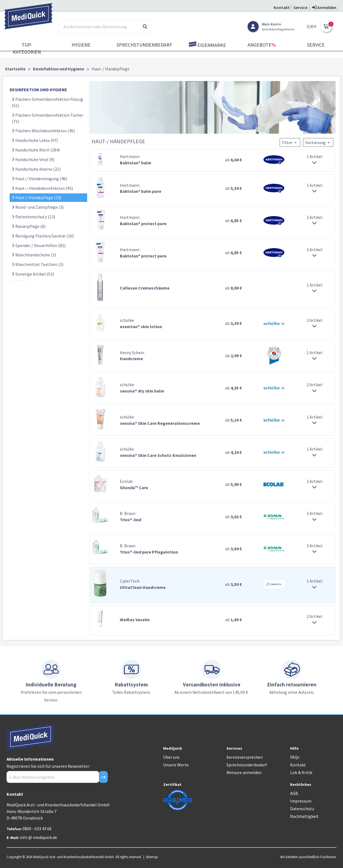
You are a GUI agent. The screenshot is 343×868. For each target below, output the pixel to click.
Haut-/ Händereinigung (39, 179)
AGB (294, 793)
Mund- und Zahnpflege (38, 207)
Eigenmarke (208, 45)
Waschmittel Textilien (38, 264)
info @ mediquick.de (38, 837)
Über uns (171, 757)
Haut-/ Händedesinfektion (42, 188)
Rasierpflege (29, 226)
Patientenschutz (33, 217)
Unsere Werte (176, 765)
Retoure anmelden (244, 772)
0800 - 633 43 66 (37, 829)
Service (316, 45)
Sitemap (152, 857)
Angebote (262, 45)
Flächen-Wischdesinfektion (43, 131)
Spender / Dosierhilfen (39, 245)
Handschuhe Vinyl (33, 159)
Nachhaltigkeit (304, 816)
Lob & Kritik (301, 772)
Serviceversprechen (245, 757)
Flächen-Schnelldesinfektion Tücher (48, 118)
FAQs (295, 757)
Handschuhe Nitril (36, 150)
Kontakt (298, 765)
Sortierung (318, 142)
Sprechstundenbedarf (144, 45)
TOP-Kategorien (27, 48)
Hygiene (81, 45)
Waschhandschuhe (34, 255)
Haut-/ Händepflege (37, 197)
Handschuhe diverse (36, 169)
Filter (290, 142)
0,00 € (312, 26)
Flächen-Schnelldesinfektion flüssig (47, 102)
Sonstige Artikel (33, 274)
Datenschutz (302, 809)
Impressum (301, 801)
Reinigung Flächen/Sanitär (43, 236)
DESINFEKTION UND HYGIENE (38, 90)
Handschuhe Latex (35, 140)
